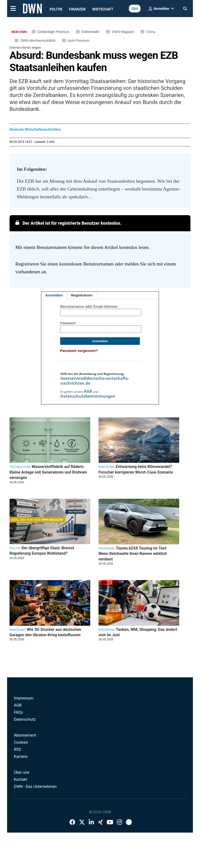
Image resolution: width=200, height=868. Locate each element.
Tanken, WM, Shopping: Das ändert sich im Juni (138, 632)
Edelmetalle (91, 32)
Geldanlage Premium (53, 32)
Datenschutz (25, 719)
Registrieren (82, 295)
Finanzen (77, 9)
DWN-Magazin (123, 32)
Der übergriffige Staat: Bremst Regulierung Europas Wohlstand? (42, 551)
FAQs (18, 712)
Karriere (21, 757)
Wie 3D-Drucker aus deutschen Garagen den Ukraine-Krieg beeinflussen (45, 632)
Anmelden (54, 295)
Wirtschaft (103, 9)
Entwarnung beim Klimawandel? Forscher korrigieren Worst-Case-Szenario (136, 469)
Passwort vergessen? (79, 351)
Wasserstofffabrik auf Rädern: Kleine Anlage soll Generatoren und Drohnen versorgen (48, 472)
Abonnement (25, 735)
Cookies (21, 742)
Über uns (22, 772)
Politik (56, 9)
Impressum (24, 698)
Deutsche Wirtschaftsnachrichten (35, 129)
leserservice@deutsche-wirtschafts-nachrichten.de (95, 381)
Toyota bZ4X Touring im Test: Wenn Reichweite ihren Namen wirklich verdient (133, 554)
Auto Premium (79, 41)
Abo (135, 9)
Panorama (107, 467)
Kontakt (21, 779)
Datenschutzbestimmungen (88, 396)
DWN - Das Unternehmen (35, 787)
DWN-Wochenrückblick (38, 41)
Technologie (20, 467)
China (151, 32)
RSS (17, 749)
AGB (88, 391)
